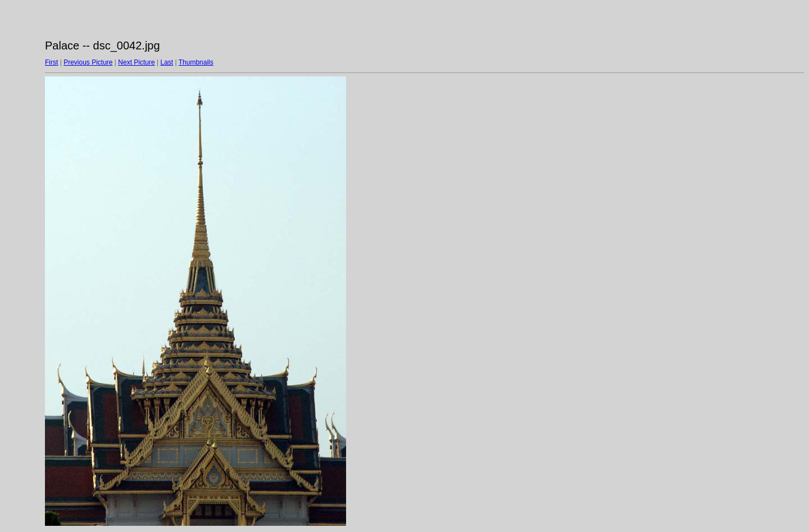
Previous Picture (88, 62)
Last (167, 62)
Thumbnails (196, 62)
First (51, 62)
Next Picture (136, 62)
